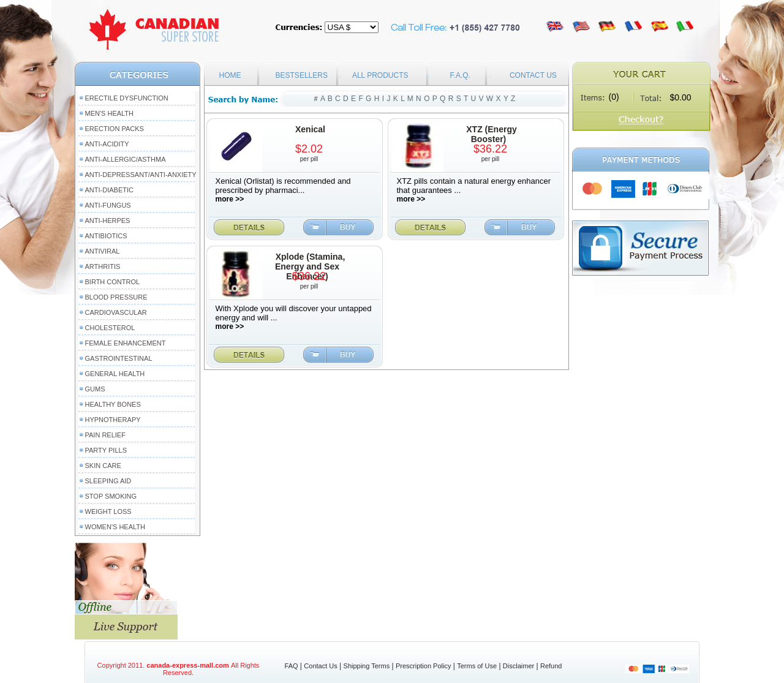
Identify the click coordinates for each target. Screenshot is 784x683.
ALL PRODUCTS (380, 75)
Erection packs (115, 129)
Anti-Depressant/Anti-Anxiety (141, 175)
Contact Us (320, 666)
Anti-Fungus (108, 205)
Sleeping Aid (108, 481)
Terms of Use (477, 666)
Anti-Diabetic (109, 190)
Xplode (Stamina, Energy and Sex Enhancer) (310, 266)
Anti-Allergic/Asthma (126, 159)
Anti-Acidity (107, 144)
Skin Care (103, 466)
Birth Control (113, 282)
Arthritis (103, 266)
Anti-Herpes (108, 221)
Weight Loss (108, 511)
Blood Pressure (116, 297)
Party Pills (106, 450)
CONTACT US (533, 75)
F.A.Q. (460, 75)
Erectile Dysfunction (127, 98)
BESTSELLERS (302, 75)
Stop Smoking (111, 496)
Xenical (310, 129)
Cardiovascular (116, 312)
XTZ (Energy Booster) (491, 134)
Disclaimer (518, 666)
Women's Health (115, 527)
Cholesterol (110, 328)
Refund (551, 666)
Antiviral (103, 251)
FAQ (292, 666)
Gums (95, 389)
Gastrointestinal (119, 358)
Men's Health (110, 113)
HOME (230, 75)
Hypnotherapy (113, 420)
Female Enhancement (126, 343)
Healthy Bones (113, 404)
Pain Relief (105, 435)
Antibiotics (106, 236)
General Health (115, 374)
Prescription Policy (423, 666)
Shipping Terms (367, 666)
